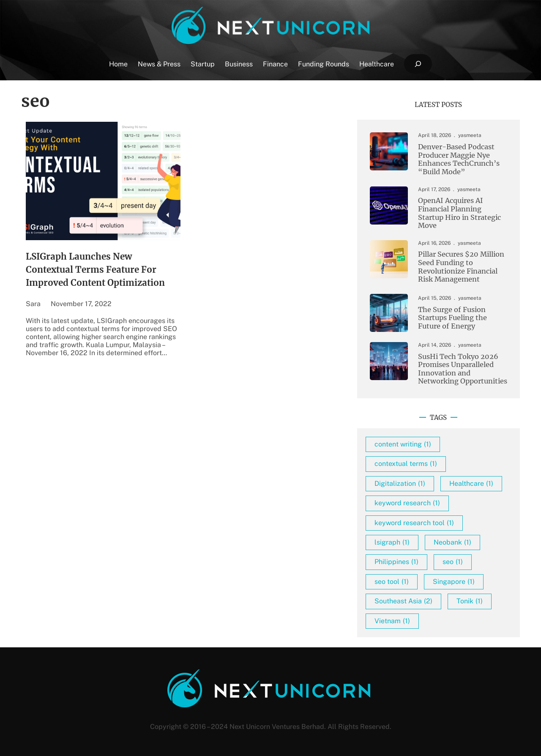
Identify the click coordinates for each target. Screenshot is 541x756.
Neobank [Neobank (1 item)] (452, 542)
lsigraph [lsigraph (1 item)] (392, 542)
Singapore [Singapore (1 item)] (454, 582)
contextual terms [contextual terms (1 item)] (406, 464)
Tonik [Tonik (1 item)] (470, 601)
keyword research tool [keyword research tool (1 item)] (414, 523)
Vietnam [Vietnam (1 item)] (392, 621)
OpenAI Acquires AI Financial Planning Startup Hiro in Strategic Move (459, 213)
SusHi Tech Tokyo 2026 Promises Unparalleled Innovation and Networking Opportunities (463, 369)
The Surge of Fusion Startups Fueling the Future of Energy (452, 318)
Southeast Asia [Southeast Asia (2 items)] (403, 601)
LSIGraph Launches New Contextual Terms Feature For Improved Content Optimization (95, 270)
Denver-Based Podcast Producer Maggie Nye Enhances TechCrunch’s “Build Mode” (459, 159)
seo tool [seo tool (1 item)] (392, 582)
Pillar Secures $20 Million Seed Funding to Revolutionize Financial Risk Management (461, 267)
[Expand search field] (418, 64)
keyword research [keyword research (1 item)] (407, 503)
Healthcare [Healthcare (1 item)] (471, 483)
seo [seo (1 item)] (453, 562)
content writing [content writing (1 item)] (403, 444)
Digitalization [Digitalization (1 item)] (400, 483)
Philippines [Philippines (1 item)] (396, 562)
